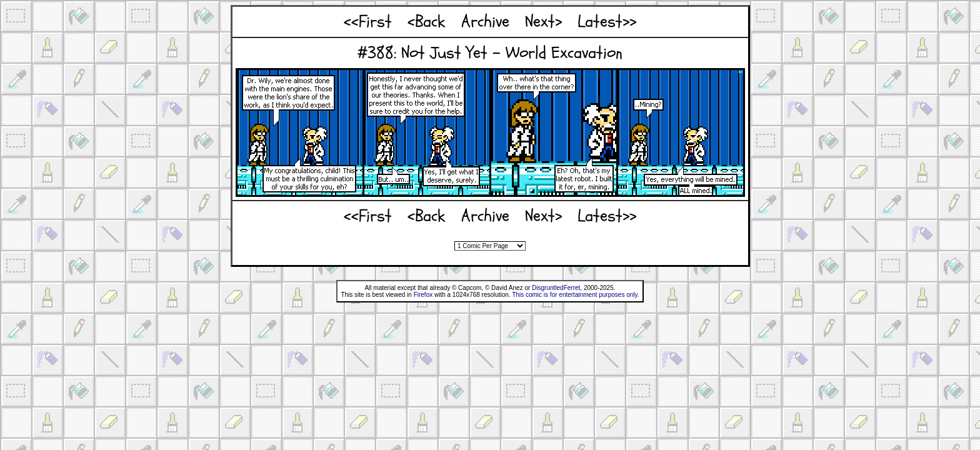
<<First (368, 22)
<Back (426, 22)
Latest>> (607, 22)
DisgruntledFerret (556, 288)
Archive (485, 22)
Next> (543, 22)
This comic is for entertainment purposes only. (575, 295)
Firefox (423, 295)
